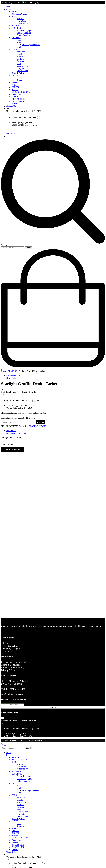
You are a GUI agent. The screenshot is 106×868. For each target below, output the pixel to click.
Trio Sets (21, 19)
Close (3, 743)
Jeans (19, 78)
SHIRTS (20, 59)
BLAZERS (16, 26)
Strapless (21, 54)
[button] (13, 449)
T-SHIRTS (21, 56)
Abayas (15, 90)
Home (9, 7)
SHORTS (15, 82)
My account (11, 134)
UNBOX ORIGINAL (21, 92)
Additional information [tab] (16, 433)
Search (29, 248)
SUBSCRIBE (53, 707)
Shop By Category (12, 649)
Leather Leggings (24, 33)
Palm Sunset (17, 94)
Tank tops (21, 52)
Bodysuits (21, 68)
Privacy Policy (8, 670)
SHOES (15, 97)
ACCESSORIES (19, 99)
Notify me (40, 422)
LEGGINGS (17, 28)
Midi (19, 42)
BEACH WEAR (18, 73)
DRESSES (16, 38)
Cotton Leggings (24, 35)
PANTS (15, 75)
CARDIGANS (18, 101)
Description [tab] (11, 431)
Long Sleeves (22, 66)
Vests (19, 64)
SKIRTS (15, 85)
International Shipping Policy (15, 662)
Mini (19, 47)
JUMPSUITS (22, 23)
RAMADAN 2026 (19, 14)
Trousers (20, 80)
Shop (8, 9)
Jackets (15, 104)
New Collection (10, 646)
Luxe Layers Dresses (31, 45)
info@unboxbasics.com (12, 694)
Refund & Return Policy (13, 668)
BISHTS (15, 87)
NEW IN (15, 11)
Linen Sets (21, 21)
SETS (14, 16)
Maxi (19, 40)
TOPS (14, 49)
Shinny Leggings (24, 30)
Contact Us (11, 106)
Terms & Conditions (11, 665)
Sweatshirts (22, 61)
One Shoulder (23, 71)
